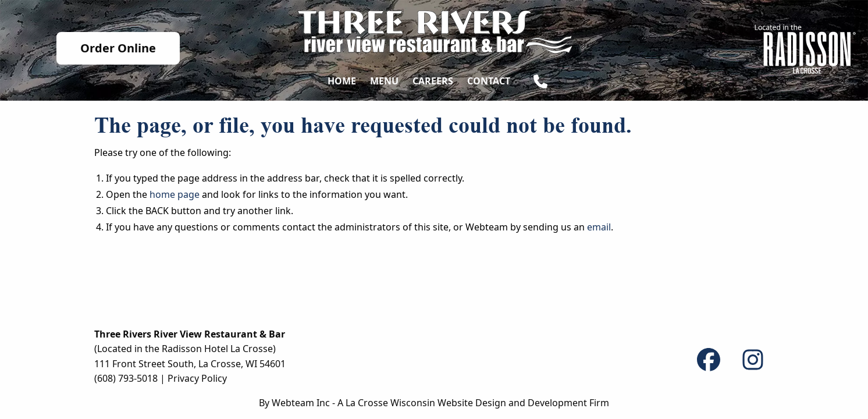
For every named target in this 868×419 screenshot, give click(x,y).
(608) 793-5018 (126, 378)
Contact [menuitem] (489, 81)
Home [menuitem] (342, 81)
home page (175, 194)
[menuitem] (540, 84)
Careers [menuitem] (433, 81)
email (599, 227)
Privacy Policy (197, 378)
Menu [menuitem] (384, 81)
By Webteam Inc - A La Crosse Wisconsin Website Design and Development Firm (434, 403)
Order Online (118, 48)
